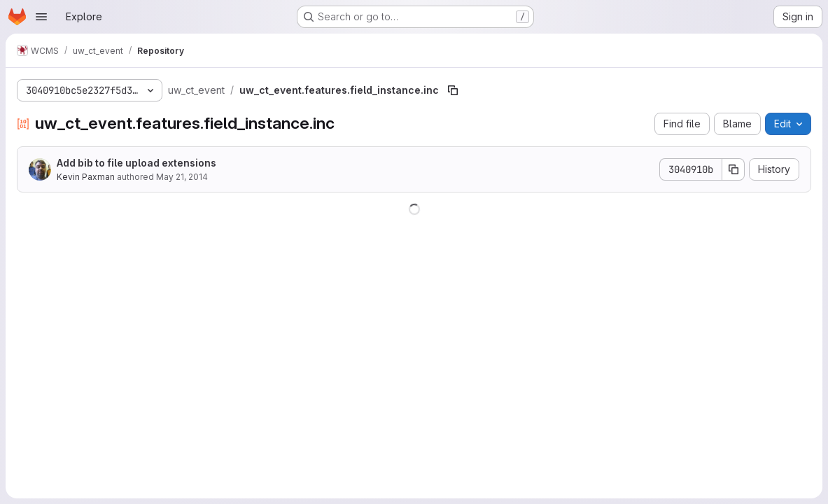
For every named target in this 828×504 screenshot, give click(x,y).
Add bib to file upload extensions (136, 163)
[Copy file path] (453, 90)
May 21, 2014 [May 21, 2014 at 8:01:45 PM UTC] (182, 177)
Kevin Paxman (86, 177)
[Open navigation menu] (41, 17)
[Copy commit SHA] (734, 169)
